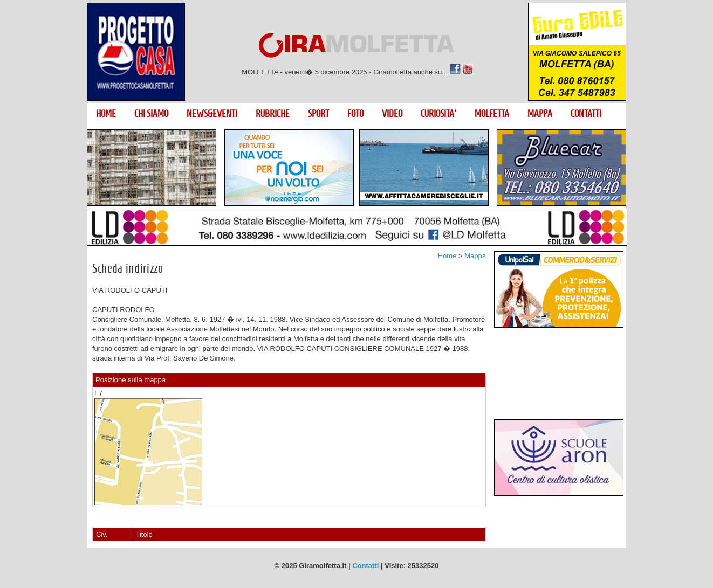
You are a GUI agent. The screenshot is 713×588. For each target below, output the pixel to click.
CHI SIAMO (151, 114)
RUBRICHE (273, 114)
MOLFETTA (492, 114)
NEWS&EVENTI (212, 114)
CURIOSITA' (438, 114)
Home (447, 256)
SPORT (318, 114)
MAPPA (540, 114)
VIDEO (392, 114)
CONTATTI (586, 114)
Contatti (365, 566)
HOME (106, 114)
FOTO (355, 114)
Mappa (475, 256)
